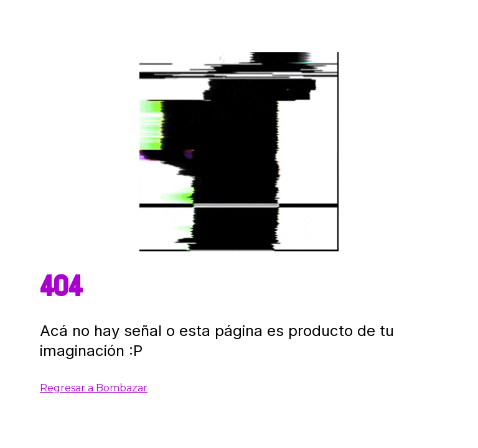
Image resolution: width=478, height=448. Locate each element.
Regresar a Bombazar (94, 388)
